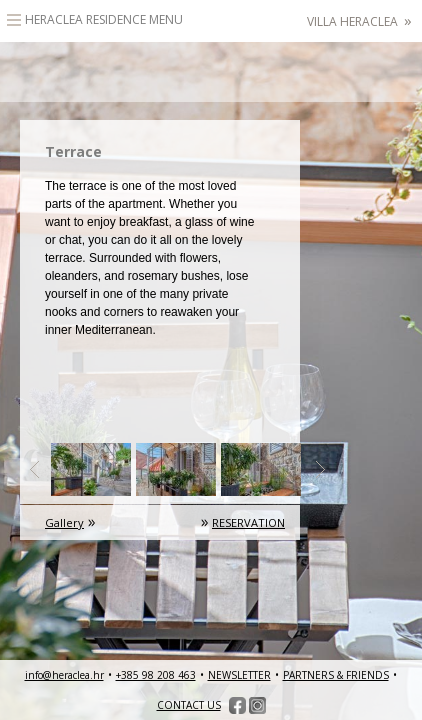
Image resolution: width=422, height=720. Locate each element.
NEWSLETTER (239, 675)
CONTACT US (189, 705)
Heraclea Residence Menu (104, 19)
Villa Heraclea (359, 21)
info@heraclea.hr (64, 675)
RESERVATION (248, 522)
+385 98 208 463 (156, 675)
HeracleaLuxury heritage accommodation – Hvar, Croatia (211, 72)
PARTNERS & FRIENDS (336, 675)
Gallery (64, 522)
